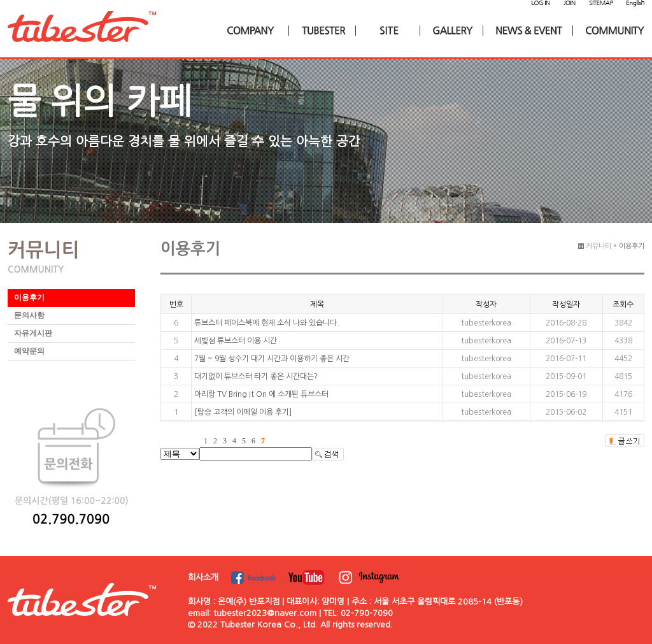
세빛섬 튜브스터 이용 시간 (236, 341)
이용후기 (29, 297)
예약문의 (29, 351)
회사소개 (203, 577)
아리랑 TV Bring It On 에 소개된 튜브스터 (261, 394)
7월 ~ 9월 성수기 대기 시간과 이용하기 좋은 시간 (272, 359)
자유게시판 (33, 333)
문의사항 (29, 315)
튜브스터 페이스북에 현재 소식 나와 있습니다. (267, 323)
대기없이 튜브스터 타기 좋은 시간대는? (256, 376)
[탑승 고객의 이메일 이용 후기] (243, 412)
